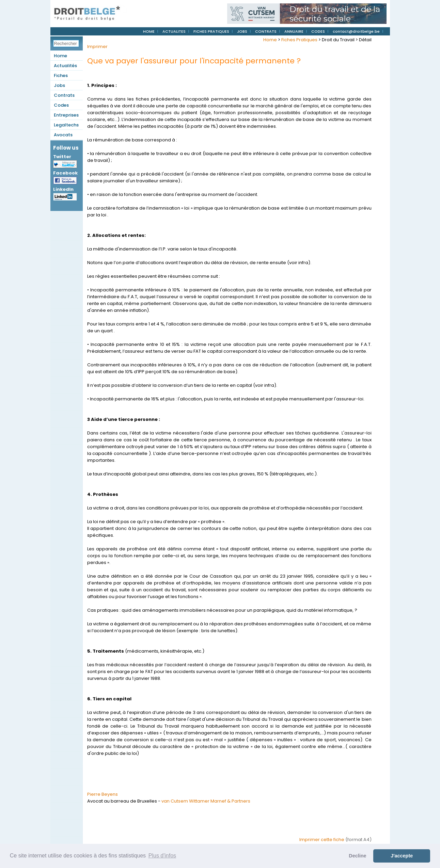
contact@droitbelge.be (356, 31)
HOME (149, 31)
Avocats (63, 135)
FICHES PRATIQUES (211, 31)
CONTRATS (266, 31)
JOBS (242, 31)
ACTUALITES (174, 31)
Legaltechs (66, 125)
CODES (318, 31)
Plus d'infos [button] (162, 856)
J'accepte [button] (402, 856)
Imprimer (97, 47)
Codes (61, 105)
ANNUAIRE (294, 31)
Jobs (59, 85)
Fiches (61, 75)
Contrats (64, 95)
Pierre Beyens (103, 794)
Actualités (65, 66)
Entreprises (66, 115)
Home (60, 56)
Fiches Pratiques (299, 40)
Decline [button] (357, 856)
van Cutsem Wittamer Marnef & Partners (206, 801)
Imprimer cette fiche (322, 840)
